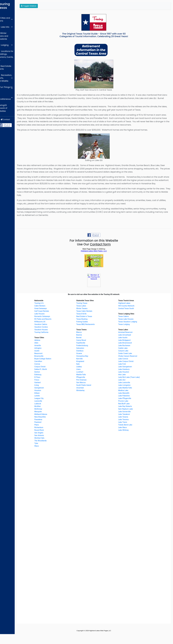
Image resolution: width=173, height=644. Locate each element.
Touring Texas (13, 4)
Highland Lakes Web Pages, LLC (107, 641)
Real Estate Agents (12, 48)
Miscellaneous (10, 66)
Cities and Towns (11, 14)
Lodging (7, 32)
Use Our (100, 254)
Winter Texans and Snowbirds (12, 25)
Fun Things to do (10, 61)
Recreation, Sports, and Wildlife (12, 55)
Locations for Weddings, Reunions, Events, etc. (11, 40)
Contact (14, 82)
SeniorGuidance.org (39, 218)
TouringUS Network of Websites (11, 73)
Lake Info (7, 19)
